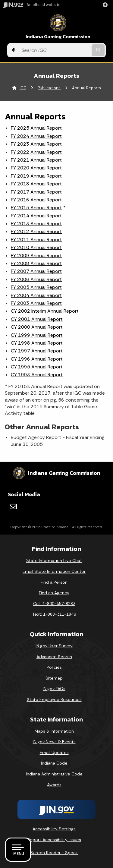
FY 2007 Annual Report (36, 271)
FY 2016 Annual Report (36, 200)
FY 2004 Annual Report (36, 295)
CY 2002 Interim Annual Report (45, 311)
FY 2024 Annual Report (36, 136)
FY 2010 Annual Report (36, 247)
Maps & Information (54, 731)
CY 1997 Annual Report (37, 351)
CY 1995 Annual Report (37, 367)
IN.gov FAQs (54, 689)
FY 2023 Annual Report (36, 144)
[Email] (13, 507)
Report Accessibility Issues (54, 840)
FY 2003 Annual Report (36, 303)
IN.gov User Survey (54, 646)
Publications (49, 88)
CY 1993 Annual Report (37, 375)
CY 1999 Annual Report (37, 335)
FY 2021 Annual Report (36, 160)
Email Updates (54, 753)
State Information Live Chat (54, 560)
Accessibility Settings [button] (54, 829)
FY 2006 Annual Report (36, 279)
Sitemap (54, 678)
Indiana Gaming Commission (58, 37)
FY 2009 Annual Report (36, 256)
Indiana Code (54, 763)
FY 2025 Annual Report (36, 128)
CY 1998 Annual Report (37, 343)
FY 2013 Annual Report (36, 224)
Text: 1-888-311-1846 (54, 614)
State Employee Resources (54, 699)
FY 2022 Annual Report (36, 152)
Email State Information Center (54, 571)
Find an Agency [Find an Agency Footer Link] (54, 593)
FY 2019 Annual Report (36, 176)
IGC (23, 88)
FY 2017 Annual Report (36, 192)
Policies (54, 667)
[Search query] (54, 50)
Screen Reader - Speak (54, 853)
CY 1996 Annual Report (37, 359)
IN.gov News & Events (54, 742)
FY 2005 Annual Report (36, 287)
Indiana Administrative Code (54, 774)
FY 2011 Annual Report (36, 240)
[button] (106, 5)
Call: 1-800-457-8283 (54, 604)
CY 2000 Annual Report (37, 327)
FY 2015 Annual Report (36, 208)
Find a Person (54, 582)
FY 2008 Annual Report (36, 263)
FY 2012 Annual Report (36, 231)
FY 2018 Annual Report (36, 184)
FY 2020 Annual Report (36, 168)
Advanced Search (54, 657)
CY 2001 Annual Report (37, 319)
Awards (54, 785)
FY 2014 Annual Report (36, 216)
